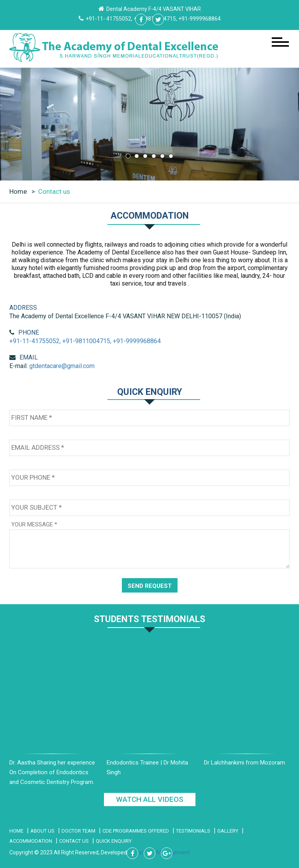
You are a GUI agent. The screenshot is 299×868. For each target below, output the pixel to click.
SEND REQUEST (150, 586)
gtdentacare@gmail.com (62, 366)
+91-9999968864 (137, 341)
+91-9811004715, (87, 341)
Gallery (228, 831)
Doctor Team (78, 831)
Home (19, 191)
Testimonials (193, 831)
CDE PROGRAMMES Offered (136, 831)
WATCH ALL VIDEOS (150, 799)
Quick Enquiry (114, 841)
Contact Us (74, 841)
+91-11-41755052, (35, 341)
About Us (42, 831)
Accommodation (31, 841)
